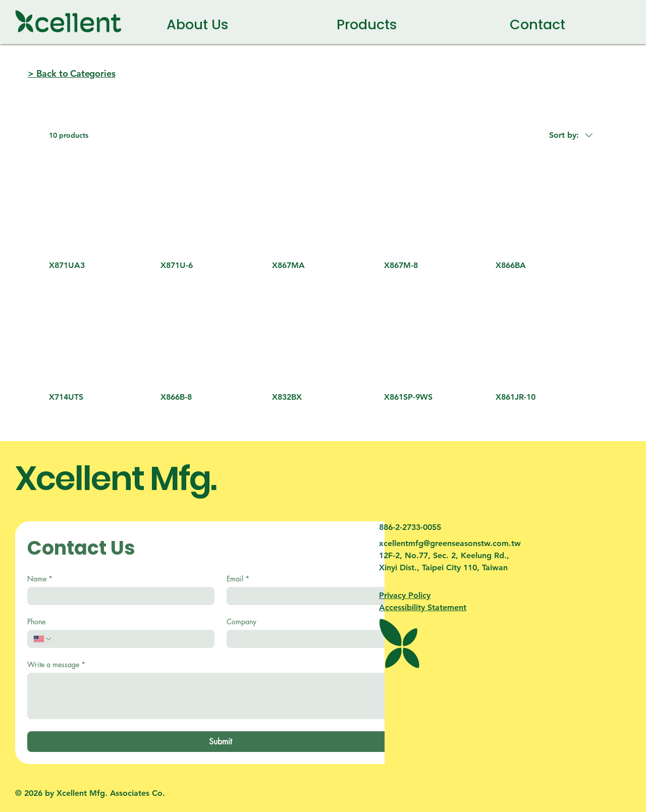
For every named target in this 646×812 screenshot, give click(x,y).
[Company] (317, 639)
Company (241, 621)
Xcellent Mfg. (116, 478)
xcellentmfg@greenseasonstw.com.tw (450, 543)
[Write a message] (220, 696)
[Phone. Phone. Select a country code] (43, 639)
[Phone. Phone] (130, 639)
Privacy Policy (405, 595)
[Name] (118, 596)
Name (40, 579)
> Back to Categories (71, 73)
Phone (36, 621)
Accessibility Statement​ (423, 607)
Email (238, 579)
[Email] (317, 596)
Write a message (56, 664)
